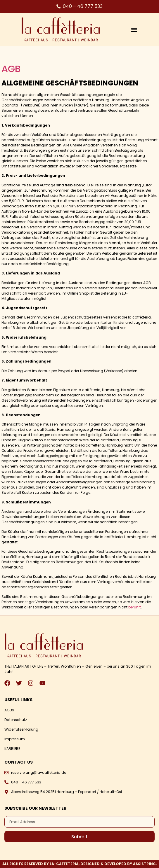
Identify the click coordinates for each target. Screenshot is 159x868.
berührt (135, 607)
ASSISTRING (144, 864)
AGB (11, 69)
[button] (134, 30)
